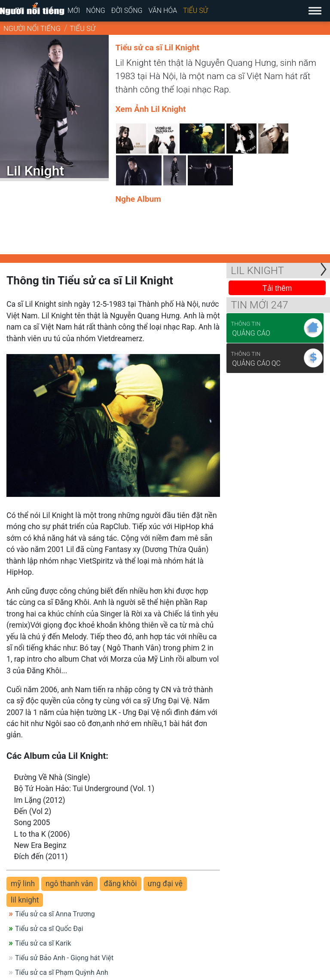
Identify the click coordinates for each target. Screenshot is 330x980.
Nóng (96, 11)
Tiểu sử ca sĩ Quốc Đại (49, 929)
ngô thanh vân (69, 884)
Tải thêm (277, 288)
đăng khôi (121, 884)
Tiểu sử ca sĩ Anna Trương (55, 914)
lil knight (25, 900)
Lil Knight (257, 271)
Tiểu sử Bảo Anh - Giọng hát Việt (64, 958)
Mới (74, 11)
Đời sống (127, 11)
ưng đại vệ (165, 884)
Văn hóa (163, 11)
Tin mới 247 (259, 305)
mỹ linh (23, 884)
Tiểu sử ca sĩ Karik (43, 943)
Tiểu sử (196, 11)
